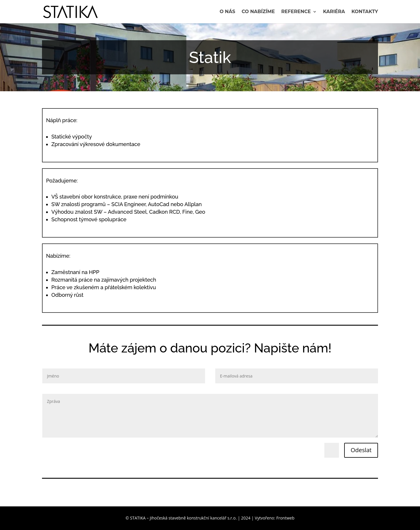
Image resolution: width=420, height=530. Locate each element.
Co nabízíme (258, 12)
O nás (227, 12)
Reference (296, 12)
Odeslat (361, 450)
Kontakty (365, 12)
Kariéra (334, 12)
